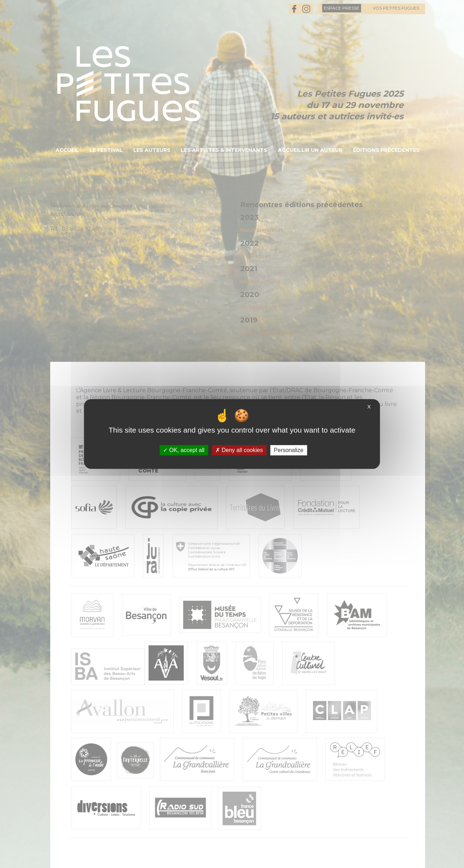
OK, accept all (184, 450)
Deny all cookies (239, 450)
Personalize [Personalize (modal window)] (289, 450)
